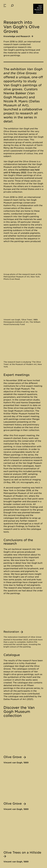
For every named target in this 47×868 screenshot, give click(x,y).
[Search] (12, 6)
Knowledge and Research (18, 36)
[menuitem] (5, 6)
